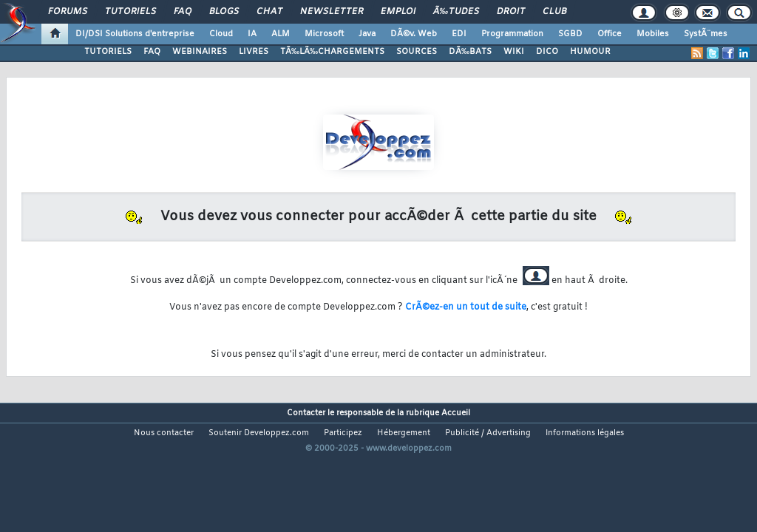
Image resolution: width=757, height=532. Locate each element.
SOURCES (417, 52)
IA (252, 34)
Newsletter (332, 12)
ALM (281, 34)
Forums (68, 12)
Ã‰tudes (456, 12)
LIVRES (254, 52)
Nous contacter (164, 422)
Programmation (512, 34)
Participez (343, 422)
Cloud (221, 34)
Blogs (224, 12)
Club (554, 12)
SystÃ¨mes (706, 34)
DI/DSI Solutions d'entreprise (135, 34)
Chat (269, 12)
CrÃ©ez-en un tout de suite (466, 307)
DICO (547, 52)
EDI (459, 34)
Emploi (398, 12)
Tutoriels (130, 12)
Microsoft (324, 34)
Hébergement (404, 422)
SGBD (570, 34)
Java (367, 34)
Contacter (306, 402)
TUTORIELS (108, 52)
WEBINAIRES (200, 52)
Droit (511, 12)
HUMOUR (590, 52)
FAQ (183, 12)
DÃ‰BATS (470, 52)
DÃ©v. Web (414, 34)
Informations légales (585, 422)
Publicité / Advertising (488, 422)
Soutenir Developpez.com (259, 422)
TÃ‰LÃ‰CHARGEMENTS (332, 52)
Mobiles (653, 34)
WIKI (514, 52)
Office (610, 34)
